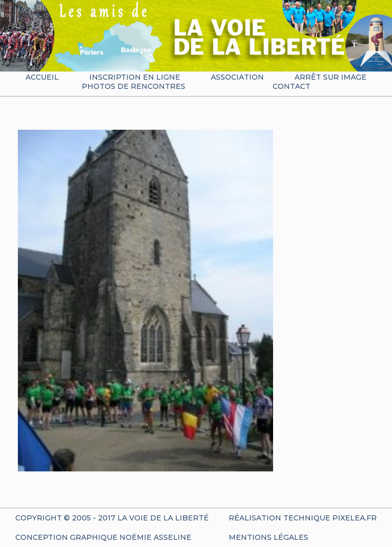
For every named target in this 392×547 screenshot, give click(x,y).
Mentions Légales (268, 537)
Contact (291, 86)
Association (237, 77)
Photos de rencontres (133, 86)
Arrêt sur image (330, 77)
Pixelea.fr (354, 518)
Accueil (42, 77)
